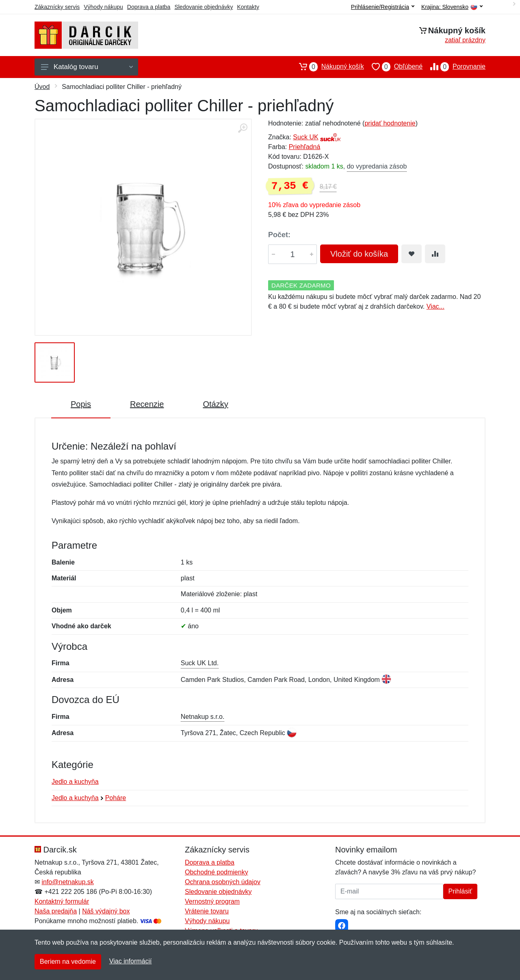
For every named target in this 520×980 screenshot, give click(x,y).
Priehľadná (305, 147)
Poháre (116, 798)
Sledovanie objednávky (204, 7)
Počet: (279, 235)
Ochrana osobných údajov (223, 882)
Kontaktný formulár (62, 901)
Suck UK (305, 137)
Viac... (435, 306)
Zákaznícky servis (57, 7)
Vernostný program (212, 901)
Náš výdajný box (106, 911)
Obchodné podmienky (217, 872)
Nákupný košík (328, 67)
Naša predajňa (56, 911)
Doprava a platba (149, 7)
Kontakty (248, 7)
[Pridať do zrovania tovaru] (435, 254)
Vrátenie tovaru (207, 911)
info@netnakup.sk (67, 882)
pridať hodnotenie (390, 123)
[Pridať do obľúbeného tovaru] (412, 254)
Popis (81, 404)
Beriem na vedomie (68, 962)
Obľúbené (393, 67)
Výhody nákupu (103, 7)
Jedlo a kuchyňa (75, 782)
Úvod (42, 87)
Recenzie (147, 404)
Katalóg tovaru (87, 67)
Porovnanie (454, 67)
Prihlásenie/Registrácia (383, 7)
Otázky (215, 404)
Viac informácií (131, 961)
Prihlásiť (460, 891)
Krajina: (452, 7)
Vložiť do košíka (359, 254)
